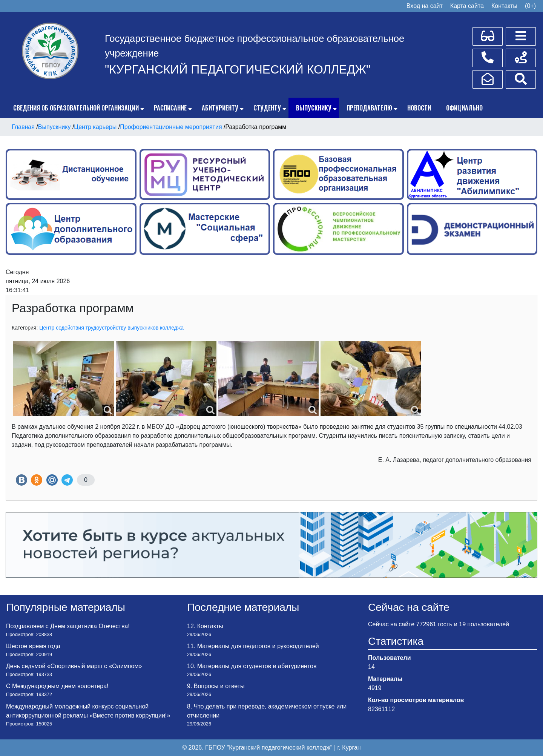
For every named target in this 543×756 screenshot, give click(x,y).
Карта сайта (467, 6)
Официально (464, 108)
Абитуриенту (220, 108)
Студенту (267, 108)
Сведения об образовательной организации (76, 108)
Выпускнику (314, 108)
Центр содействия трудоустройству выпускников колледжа (111, 328)
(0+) (530, 6)
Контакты (504, 6)
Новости (419, 108)
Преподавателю (369, 108)
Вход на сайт (425, 6)
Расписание (170, 108)
